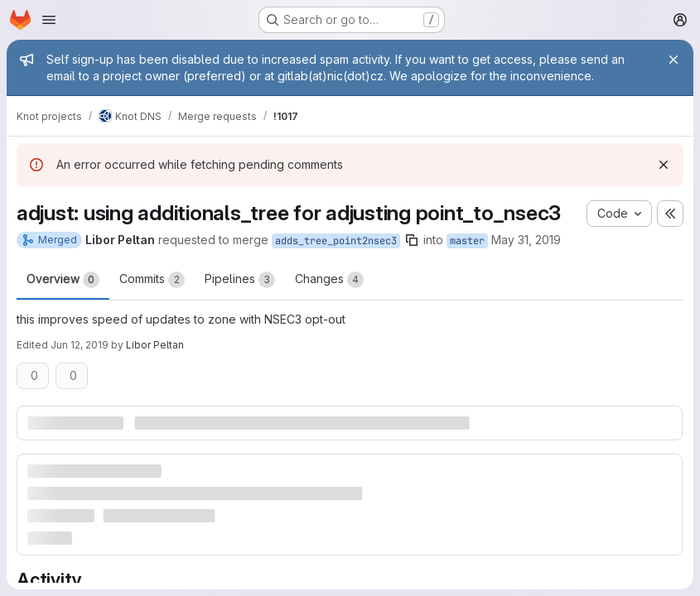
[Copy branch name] (412, 240)
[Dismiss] (664, 165)
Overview (63, 280)
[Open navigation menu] (49, 20)
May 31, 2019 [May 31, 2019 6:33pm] (526, 240)
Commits (152, 280)
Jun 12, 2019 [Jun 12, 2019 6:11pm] (80, 345)
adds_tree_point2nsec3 (336, 241)
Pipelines (240, 280)
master (467, 241)
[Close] (673, 60)
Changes (329, 280)
